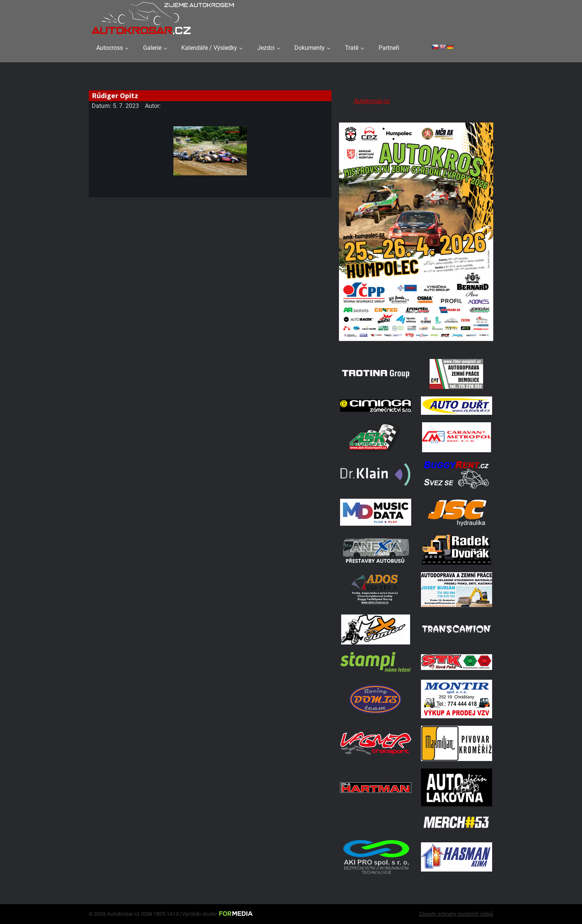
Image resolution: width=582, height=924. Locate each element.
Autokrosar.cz (372, 101)
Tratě (352, 48)
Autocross (110, 48)
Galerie (152, 48)
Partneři (389, 48)
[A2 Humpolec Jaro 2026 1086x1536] (416, 342)
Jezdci (266, 48)
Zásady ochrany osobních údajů (456, 914)
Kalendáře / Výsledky (209, 48)
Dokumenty (310, 48)
